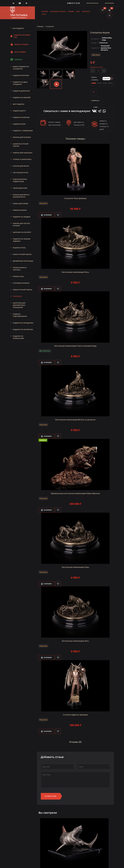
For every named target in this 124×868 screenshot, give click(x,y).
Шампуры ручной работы (21, 145)
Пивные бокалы (20, 210)
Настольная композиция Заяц (75, 566)
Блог (78, 11)
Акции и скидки (19, 44)
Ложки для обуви (21, 204)
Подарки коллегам (21, 117)
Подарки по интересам (23, 329)
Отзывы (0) (75, 741)
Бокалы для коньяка (22, 137)
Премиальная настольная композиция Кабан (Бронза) (75, 493)
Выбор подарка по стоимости (21, 68)
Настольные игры (21, 173)
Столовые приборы (21, 283)
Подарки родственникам (20, 315)
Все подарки (18, 28)
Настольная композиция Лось (75, 640)
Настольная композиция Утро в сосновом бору (75, 345)
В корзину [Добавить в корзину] (48, 214)
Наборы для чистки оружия (21, 224)
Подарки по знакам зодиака (22, 240)
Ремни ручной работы (23, 290)
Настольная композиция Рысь (75, 271)
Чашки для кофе (20, 188)
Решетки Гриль (19, 248)
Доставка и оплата (58, 11)
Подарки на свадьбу (22, 217)
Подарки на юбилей (22, 98)
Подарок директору (22, 91)
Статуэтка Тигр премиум (75, 198)
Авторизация (109, 3)
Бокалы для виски (21, 166)
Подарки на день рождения (20, 83)
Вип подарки (19, 104)
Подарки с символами (23, 131)
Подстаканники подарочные (20, 180)
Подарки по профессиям (18, 337)
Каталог (45, 11)
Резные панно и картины (20, 269)
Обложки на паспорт (22, 232)
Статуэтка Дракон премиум (75, 714)
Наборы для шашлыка (23, 153)
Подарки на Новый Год (20, 36)
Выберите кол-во (97, 67)
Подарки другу (19, 111)
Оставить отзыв (50, 795)
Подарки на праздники (23, 323)
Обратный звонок (92, 3)
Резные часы (18, 276)
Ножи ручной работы (22, 254)
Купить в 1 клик (96, 102)
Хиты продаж (18, 52)
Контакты (86, 11)
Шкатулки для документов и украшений (19, 305)
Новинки (16, 59)
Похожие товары (75, 138)
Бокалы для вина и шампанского (21, 196)
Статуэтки (17, 296)
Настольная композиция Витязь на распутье (75, 419)
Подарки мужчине (21, 75)
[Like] (60, 214)
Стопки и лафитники (22, 159)
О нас (44, 14)
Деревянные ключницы (23, 261)
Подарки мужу (19, 124)
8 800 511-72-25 (74, 3)
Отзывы (71, 11)
